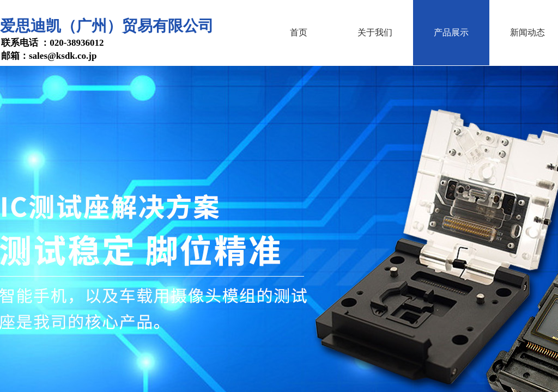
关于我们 (375, 32)
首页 (299, 32)
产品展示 (451, 32)
